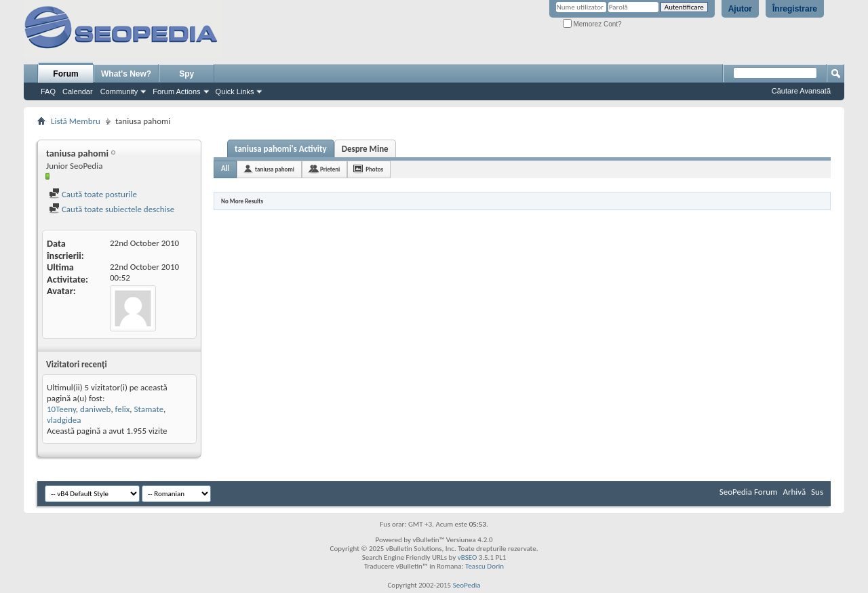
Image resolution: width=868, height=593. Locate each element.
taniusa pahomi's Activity (281, 149)
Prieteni (330, 169)
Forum (65, 74)
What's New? (126, 74)
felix (123, 409)
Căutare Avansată (801, 91)
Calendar (78, 91)
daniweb (95, 409)
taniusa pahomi (275, 169)
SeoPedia (467, 585)
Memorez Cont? (592, 24)
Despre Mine (365, 149)
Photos (374, 169)
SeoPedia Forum (749, 492)
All (225, 168)
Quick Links (235, 91)
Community (119, 91)
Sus (817, 492)
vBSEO (468, 557)
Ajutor (740, 9)
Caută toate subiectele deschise (112, 209)
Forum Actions (176, 91)
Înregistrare (795, 9)
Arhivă (794, 492)
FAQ (48, 91)
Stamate (149, 409)
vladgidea (64, 420)
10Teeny (61, 409)
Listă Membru (76, 121)
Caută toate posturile (93, 194)
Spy (186, 74)
